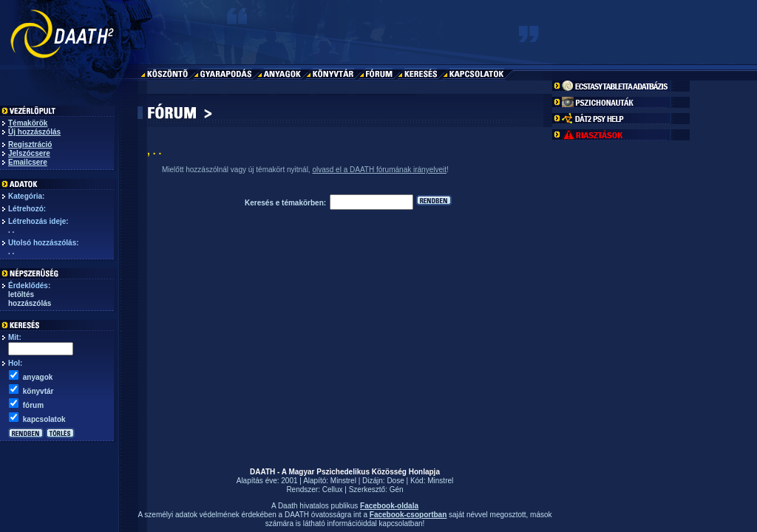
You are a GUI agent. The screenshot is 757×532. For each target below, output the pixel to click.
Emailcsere (28, 162)
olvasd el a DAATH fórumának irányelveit (379, 170)
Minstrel (343, 481)
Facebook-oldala (389, 506)
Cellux (333, 490)
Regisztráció (30, 144)
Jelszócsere (29, 153)
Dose (395, 481)
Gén (397, 490)
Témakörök (28, 123)
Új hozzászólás (34, 132)
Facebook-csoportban (408, 515)
